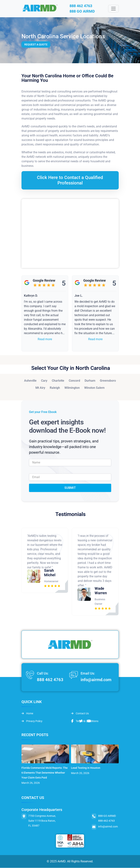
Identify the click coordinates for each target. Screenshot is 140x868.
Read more (45, 339)
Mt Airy (40, 388)
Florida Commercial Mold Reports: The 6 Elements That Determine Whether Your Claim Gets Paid (45, 773)
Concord (74, 381)
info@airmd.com (96, 680)
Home (27, 714)
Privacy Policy (32, 721)
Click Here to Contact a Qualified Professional (70, 180)
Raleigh (55, 388)
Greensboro (108, 381)
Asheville (30, 381)
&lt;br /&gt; (70, 234)
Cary (44, 381)
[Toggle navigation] (113, 9)
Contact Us (80, 714)
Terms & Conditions (85, 721)
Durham (90, 381)
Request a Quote (36, 45)
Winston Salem (94, 388)
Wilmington (72, 388)
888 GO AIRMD (83, 12)
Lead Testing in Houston (86, 768)
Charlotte (58, 381)
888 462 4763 (81, 6)
